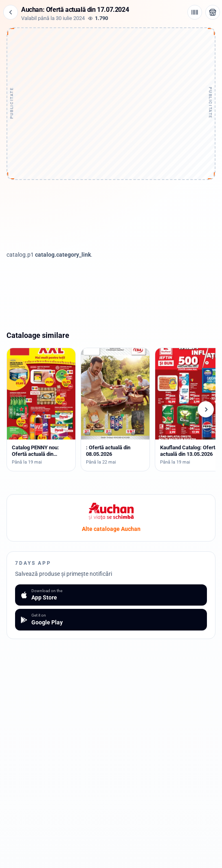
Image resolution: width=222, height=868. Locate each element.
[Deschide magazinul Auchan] (213, 12)
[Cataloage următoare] (206, 409)
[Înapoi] (11, 12)
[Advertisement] (111, 81)
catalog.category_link (63, 255)
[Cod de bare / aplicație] (195, 12)
